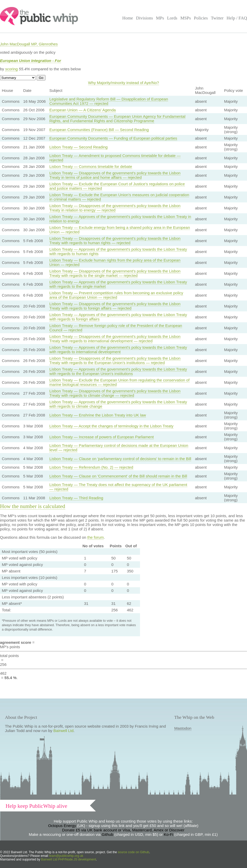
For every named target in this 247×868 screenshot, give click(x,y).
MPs (160, 18)
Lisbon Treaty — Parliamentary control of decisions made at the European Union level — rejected (119, 448)
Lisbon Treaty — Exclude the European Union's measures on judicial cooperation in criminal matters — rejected (119, 197)
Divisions (145, 18)
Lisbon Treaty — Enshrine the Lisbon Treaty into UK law (98, 415)
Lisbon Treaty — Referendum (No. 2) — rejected (91, 467)
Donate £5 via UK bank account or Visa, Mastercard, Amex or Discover (123, 830)
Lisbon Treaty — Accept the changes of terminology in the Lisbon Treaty (111, 426)
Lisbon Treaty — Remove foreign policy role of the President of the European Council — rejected (116, 328)
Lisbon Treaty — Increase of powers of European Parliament (102, 437)
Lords (172, 18)
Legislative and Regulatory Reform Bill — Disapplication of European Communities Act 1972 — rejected (109, 101)
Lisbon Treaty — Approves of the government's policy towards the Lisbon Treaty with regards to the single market (118, 284)
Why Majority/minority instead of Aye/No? (123, 83)
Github (108, 834)
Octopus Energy (62, 826)
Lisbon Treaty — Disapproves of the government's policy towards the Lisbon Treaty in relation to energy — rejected (115, 208)
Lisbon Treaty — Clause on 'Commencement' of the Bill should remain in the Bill (118, 476)
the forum (95, 537)
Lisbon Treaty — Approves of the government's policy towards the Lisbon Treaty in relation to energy (120, 219)
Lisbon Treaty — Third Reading (76, 498)
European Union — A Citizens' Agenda (83, 110)
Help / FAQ (237, 18)
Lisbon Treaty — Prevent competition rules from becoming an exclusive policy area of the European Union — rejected (116, 295)
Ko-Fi (169, 834)
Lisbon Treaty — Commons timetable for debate (91, 166)
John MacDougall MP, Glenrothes (29, 44)
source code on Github (134, 852)
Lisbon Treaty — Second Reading (78, 147)
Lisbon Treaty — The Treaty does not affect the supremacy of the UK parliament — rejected (118, 487)
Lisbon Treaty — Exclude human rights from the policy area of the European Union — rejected (115, 262)
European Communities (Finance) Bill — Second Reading (99, 130)
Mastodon (183, 728)
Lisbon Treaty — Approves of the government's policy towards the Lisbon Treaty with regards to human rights (118, 251)
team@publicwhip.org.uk (66, 856)
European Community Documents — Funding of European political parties (113, 138)
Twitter (217, 18)
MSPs (186, 18)
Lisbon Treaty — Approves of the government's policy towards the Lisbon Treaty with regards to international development (118, 350)
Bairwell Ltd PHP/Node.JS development (68, 859)
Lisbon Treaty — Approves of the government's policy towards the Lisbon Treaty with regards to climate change (118, 404)
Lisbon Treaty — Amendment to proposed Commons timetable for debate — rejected (115, 158)
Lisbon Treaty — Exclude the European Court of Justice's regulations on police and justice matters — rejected (117, 186)
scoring (11, 69)
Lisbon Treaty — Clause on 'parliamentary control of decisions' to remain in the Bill (120, 459)
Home (128, 18)
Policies (201, 18)
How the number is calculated (33, 506)
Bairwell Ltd (64, 731)
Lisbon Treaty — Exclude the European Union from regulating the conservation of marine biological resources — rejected (119, 382)
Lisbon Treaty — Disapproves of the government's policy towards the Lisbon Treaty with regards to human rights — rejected (115, 241)
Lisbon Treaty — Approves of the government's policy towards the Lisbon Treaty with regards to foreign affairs (118, 317)
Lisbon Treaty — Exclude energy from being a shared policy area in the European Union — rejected (120, 230)
